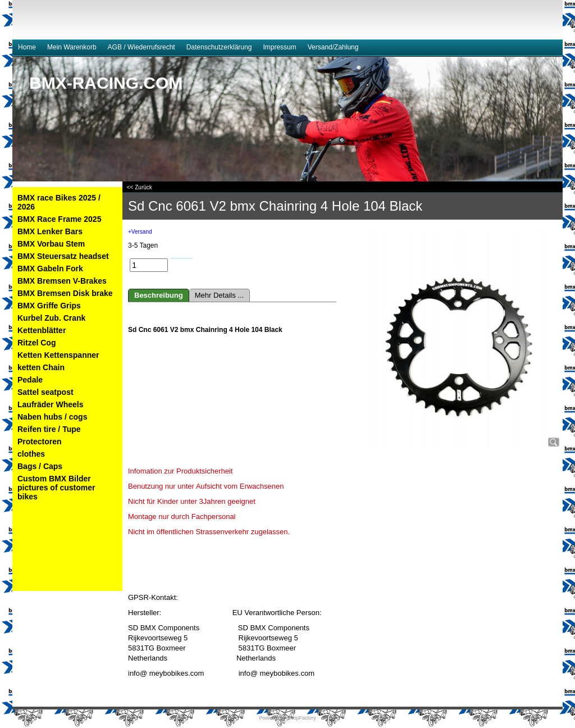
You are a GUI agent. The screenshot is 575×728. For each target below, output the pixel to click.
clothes (31, 454)
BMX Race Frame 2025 (59, 219)
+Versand (140, 232)
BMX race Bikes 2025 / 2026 (59, 202)
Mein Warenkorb (72, 47)
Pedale (30, 380)
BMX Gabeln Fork (50, 269)
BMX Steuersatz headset (63, 256)
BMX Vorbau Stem (51, 244)
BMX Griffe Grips (49, 306)
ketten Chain (41, 367)
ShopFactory (301, 718)
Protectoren (40, 442)
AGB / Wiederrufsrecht (142, 47)
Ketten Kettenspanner (58, 355)
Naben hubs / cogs (52, 417)
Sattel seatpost (45, 392)
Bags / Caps (40, 466)
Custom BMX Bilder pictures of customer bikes (56, 488)
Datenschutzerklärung (219, 47)
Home (27, 47)
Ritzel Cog (36, 343)
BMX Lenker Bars (50, 231)
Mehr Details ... (219, 295)
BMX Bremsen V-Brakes (62, 281)
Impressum (279, 47)
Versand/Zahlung (333, 47)
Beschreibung (159, 295)
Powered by (272, 718)
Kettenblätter (42, 330)
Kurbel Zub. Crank (51, 318)
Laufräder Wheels (50, 404)
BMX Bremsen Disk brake (65, 293)
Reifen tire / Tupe (49, 429)
